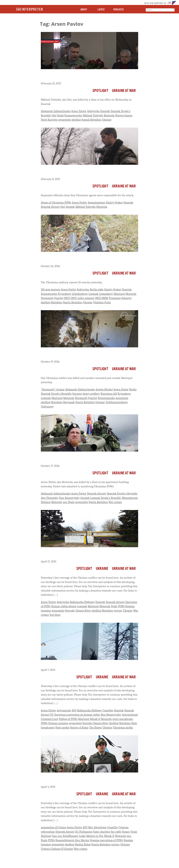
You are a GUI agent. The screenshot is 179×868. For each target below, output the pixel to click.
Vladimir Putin (102, 302)
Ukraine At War (124, 91)
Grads (60, 115)
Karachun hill (109, 394)
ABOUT (84, 10)
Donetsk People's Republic (56, 394)
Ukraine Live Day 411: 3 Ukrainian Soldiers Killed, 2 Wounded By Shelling (88, 779)
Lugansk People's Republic (106, 498)
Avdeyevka (93, 111)
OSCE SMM (101, 298)
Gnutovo (77, 394)
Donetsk (105, 111)
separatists (65, 120)
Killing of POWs (68, 719)
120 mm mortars (51, 289)
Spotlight (100, 91)
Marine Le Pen (95, 836)
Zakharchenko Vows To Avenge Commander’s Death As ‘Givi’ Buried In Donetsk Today (85, 76)
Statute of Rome (79, 727)
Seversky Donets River (78, 611)
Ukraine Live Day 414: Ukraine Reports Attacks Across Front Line (87, 664)
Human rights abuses (64, 606)
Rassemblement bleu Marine (72, 840)
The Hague (95, 727)
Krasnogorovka (73, 115)
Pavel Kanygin (49, 120)
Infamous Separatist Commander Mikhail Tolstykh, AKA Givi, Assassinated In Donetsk (84, 172)
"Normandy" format (53, 389)
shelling (76, 120)
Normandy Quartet (52, 298)
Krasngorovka (49, 294)
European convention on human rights (77, 715)
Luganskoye (106, 294)
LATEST (101, 10)
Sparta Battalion (73, 302)
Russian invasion (58, 723)
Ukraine (107, 120)
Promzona (115, 298)
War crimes (115, 502)
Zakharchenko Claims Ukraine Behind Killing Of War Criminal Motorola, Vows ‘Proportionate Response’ (85, 458)
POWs (121, 606)
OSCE (67, 298)
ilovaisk (70, 207)
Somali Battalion (91, 120)
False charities (102, 832)
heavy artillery (91, 394)
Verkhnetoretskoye (117, 402)
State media (62, 727)
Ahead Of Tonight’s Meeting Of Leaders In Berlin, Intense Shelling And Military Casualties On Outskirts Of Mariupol (88, 354)
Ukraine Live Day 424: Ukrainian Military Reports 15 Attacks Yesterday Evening (84, 554)
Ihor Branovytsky (69, 498)
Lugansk (93, 294)
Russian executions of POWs (107, 840)
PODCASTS (118, 10)
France (126, 832)
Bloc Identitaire (97, 827)
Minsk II (95, 719)
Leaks (82, 836)
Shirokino (57, 302)
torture (118, 611)
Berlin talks (97, 289)
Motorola (109, 115)
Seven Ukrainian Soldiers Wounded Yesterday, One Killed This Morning (85, 259)
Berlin (133, 389)
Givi (54, 115)
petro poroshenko (123, 719)
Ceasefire (108, 710)
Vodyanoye (47, 406)
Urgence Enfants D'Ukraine (57, 849)
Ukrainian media (123, 727)
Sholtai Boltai (83, 844)
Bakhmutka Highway (82, 602)
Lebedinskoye (80, 294)
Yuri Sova (55, 615)
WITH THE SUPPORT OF (155, 3)
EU (52, 715)
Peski (114, 606)
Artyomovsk (64, 710)
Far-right (116, 832)
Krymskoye (64, 294)
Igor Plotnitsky (50, 498)
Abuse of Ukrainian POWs (56, 202)
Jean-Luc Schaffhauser (65, 836)
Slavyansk (69, 402)
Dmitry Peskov (114, 202)
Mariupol (119, 294)
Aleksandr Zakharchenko (56, 111)
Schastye (126, 298)
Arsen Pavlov (79, 111)
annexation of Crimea (54, 827)
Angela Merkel (104, 389)
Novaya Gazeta (124, 115)
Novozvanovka (106, 398)
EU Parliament (84, 832)
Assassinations (96, 202)
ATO (74, 710)
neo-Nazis (69, 502)
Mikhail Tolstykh (93, 115)
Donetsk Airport (50, 207)
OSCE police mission (82, 298)
